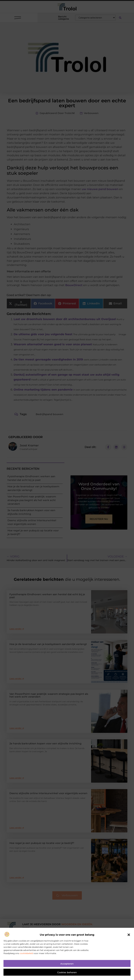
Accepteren (67, 964)
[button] (129, 935)
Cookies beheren (67, 973)
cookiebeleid (26, 953)
